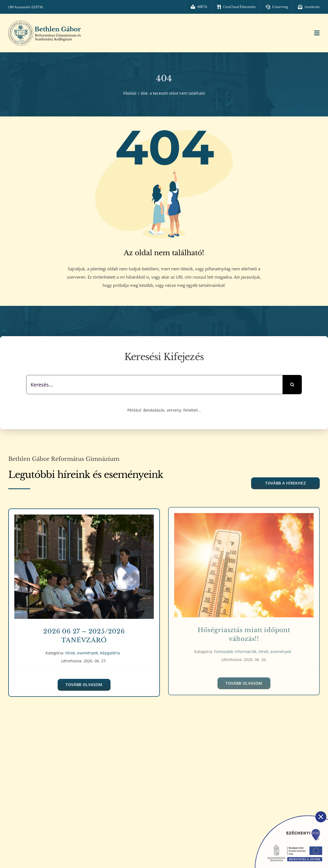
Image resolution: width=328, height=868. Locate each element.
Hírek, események (82, 648)
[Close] (321, 817)
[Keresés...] (154, 385)
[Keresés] (292, 385)
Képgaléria (110, 648)
